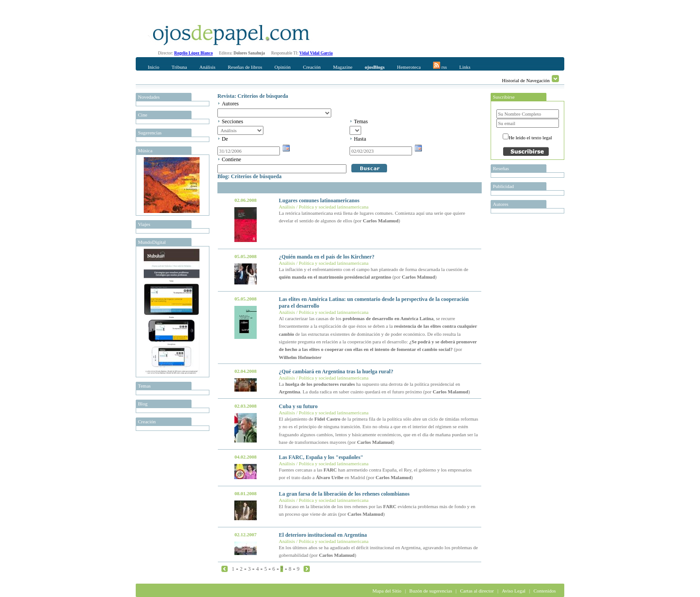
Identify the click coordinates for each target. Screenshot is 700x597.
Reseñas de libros (245, 67)
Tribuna (179, 67)
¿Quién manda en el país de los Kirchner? (327, 257)
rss (440, 66)
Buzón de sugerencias (431, 591)
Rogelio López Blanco (194, 53)
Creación (312, 67)
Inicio (154, 67)
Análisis (207, 67)
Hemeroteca (409, 67)
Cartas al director (477, 591)
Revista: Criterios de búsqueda (253, 96)
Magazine (343, 67)
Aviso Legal (514, 591)
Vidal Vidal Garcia (316, 53)
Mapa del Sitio (387, 591)
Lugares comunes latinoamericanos (319, 200)
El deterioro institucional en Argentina (323, 535)
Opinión (283, 67)
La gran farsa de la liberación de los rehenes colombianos (344, 494)
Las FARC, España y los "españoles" (321, 457)
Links (465, 67)
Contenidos (545, 591)
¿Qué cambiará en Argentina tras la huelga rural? (336, 372)
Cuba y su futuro (298, 406)
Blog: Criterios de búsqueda (250, 176)
